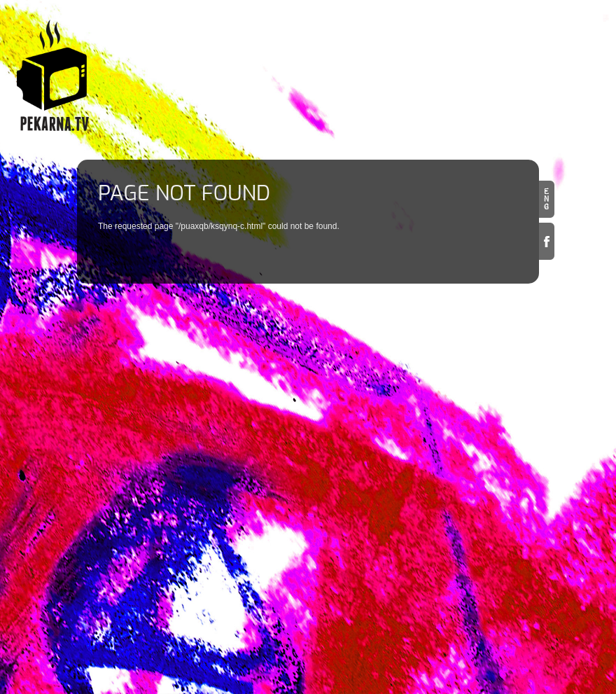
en (547, 199)
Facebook (547, 241)
